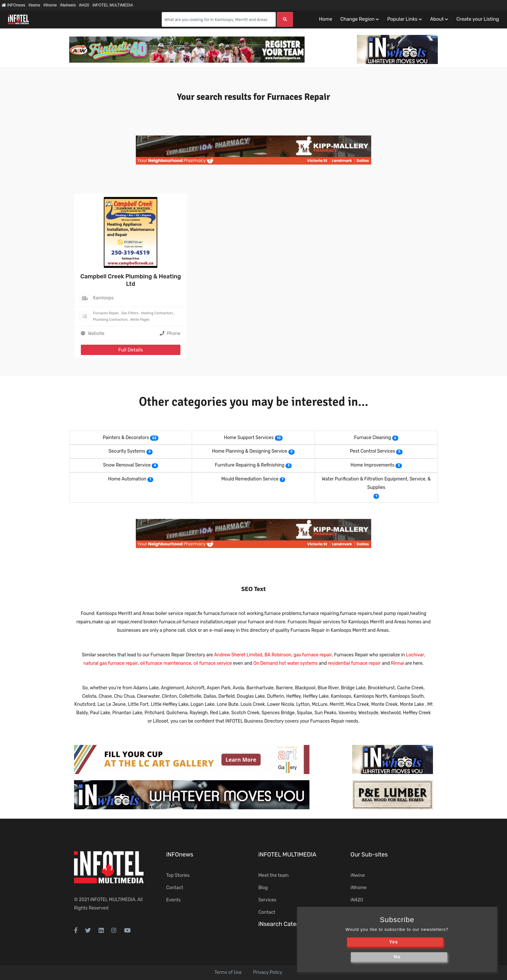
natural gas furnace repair (111, 663)
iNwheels (68, 5)
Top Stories (178, 875)
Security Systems (127, 451)
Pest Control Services (372, 451)
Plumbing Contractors (110, 320)
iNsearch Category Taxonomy (298, 924)
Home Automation (127, 479)
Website (96, 334)
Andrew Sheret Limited (238, 655)
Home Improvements (372, 465)
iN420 (84, 5)
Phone (170, 334)
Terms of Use (228, 972)
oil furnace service (213, 663)
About (437, 19)
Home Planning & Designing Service (250, 451)
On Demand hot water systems (286, 663)
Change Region (357, 19)
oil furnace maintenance (166, 663)
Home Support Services (249, 438)
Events (173, 900)
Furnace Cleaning (372, 438)
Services (267, 900)
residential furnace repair (354, 663)
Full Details (131, 350)
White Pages (140, 320)
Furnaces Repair (106, 313)
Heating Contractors (157, 313)
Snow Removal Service (127, 465)
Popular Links (402, 19)
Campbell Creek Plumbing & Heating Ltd (130, 280)
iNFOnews (13, 5)
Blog (263, 888)
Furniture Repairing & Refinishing (250, 465)
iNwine (34, 5)
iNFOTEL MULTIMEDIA (113, 5)
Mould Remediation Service (250, 479)
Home (325, 19)
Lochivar (415, 655)
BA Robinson (278, 655)
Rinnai (398, 663)
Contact (175, 888)
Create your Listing (478, 19)
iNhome (50, 5)
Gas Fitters (130, 313)
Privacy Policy (268, 972)
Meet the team (274, 875)
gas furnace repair (313, 655)
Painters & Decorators (126, 438)
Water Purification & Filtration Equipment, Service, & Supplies (376, 483)
